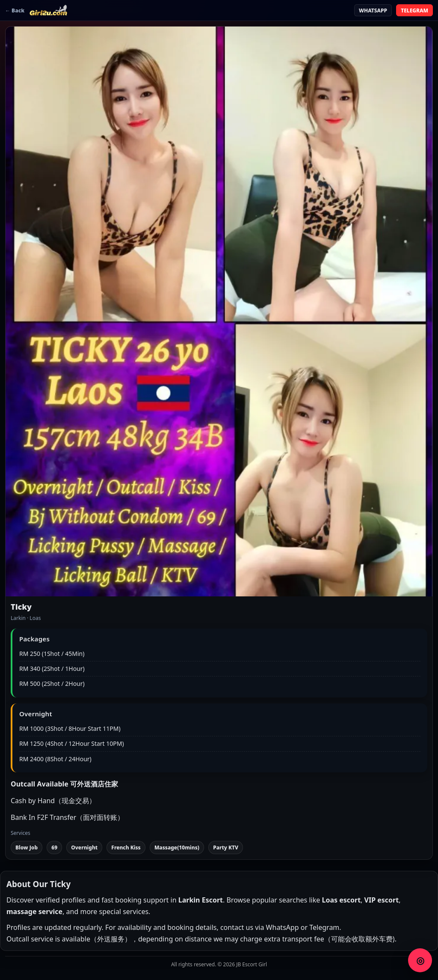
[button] (219, 311)
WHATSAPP (373, 10)
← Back (15, 10)
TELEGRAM (414, 10)
